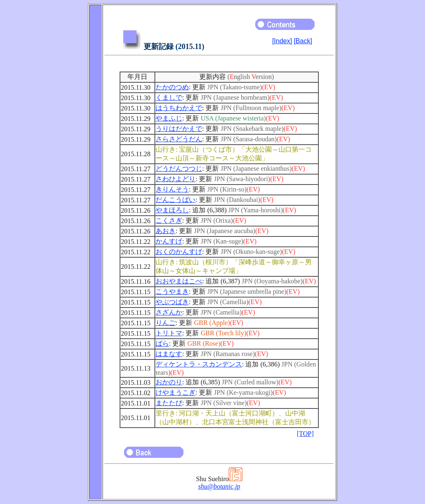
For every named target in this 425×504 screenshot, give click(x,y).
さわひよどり (176, 179)
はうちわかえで (179, 108)
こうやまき (172, 291)
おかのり (169, 382)
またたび (169, 403)
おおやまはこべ (179, 281)
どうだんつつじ (179, 168)
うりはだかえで (179, 129)
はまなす (169, 354)
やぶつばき (172, 302)
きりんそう (172, 189)
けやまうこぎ (176, 392)
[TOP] (305, 434)
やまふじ (169, 118)
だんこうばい (176, 200)
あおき (166, 231)
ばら (162, 343)
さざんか (169, 312)
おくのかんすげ (179, 252)
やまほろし (172, 210)
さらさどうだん (179, 139)
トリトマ (169, 333)
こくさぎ (169, 220)
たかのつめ (172, 87)
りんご (166, 323)
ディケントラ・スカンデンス (199, 364)
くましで (169, 97)
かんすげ (169, 241)
